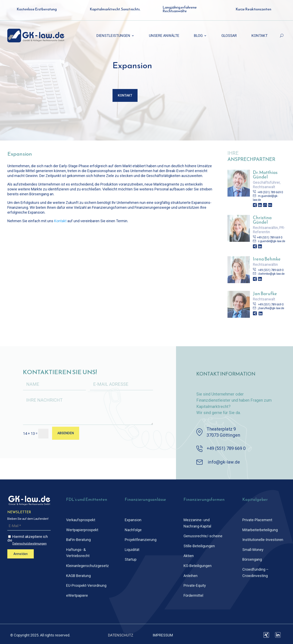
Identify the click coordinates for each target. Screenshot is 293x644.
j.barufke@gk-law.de (271, 308)
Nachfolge (133, 530)
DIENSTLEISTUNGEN (113, 36)
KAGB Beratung (78, 576)
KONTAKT (260, 36)
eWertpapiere (77, 595)
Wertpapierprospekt (82, 530)
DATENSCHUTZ (121, 635)
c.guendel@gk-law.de (272, 241)
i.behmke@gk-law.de (271, 274)
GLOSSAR (229, 36)
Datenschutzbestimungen (30, 544)
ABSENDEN (66, 433)
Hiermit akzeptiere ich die (29, 540)
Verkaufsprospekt (81, 520)
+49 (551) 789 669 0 (270, 192)
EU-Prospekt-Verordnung (86, 585)
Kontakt (125, 95)
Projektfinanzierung (141, 540)
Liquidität (132, 550)
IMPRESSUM (163, 635)
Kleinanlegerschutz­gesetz (87, 566)
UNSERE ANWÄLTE (164, 36)
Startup (131, 559)
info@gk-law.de (224, 462)
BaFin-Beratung (78, 540)
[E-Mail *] (29, 526)
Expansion (133, 520)
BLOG (198, 36)
